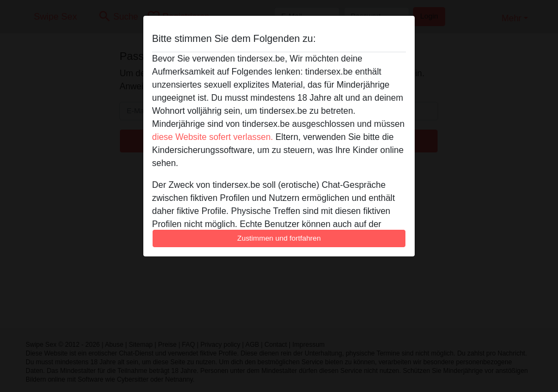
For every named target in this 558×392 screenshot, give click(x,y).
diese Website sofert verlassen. (213, 137)
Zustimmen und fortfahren (279, 238)
